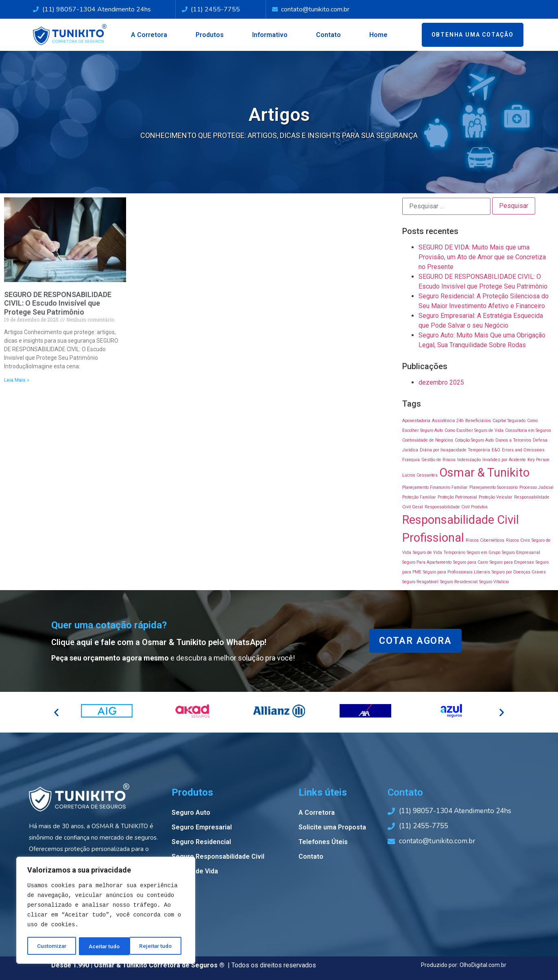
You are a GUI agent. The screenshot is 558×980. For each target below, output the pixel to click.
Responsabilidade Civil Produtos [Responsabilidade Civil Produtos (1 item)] (456, 507)
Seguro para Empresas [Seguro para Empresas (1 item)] (512, 562)
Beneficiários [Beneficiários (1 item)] (478, 421)
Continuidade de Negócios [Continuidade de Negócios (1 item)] (428, 440)
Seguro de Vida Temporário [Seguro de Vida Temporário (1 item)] (439, 552)
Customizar (52, 946)
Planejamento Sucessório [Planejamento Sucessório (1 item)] (494, 487)
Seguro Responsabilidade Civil (218, 856)
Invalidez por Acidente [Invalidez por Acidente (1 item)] (504, 460)
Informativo (270, 35)
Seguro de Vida (195, 871)
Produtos (210, 35)
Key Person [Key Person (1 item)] (538, 460)
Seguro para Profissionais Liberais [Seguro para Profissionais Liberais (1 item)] (457, 572)
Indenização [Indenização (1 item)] (469, 460)
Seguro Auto (191, 813)
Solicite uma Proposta (332, 827)
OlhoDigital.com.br (483, 965)
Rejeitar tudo (105, 946)
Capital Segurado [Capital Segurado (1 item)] (509, 421)
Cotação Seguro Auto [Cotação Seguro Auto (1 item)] (474, 440)
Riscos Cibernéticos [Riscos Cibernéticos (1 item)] (485, 540)
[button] (56, 712)
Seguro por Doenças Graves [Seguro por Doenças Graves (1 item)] (519, 572)
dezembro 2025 (441, 382)
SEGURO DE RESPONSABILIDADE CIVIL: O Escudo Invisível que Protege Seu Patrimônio (58, 303)
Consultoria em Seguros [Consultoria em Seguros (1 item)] (528, 430)
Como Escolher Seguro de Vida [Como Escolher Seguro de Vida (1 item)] (474, 430)
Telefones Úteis (323, 842)
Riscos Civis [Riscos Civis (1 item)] (518, 540)
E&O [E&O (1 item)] (496, 450)
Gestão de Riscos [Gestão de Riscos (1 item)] (438, 460)
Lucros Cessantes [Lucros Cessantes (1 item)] (420, 475)
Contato (328, 35)
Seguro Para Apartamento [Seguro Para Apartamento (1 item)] (427, 562)
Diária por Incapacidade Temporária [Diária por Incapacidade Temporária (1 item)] (455, 450)
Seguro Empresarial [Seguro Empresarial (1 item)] (521, 552)
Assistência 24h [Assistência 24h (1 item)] (448, 421)
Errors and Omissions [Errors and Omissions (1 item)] (523, 450)
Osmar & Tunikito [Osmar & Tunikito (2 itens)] (484, 472)
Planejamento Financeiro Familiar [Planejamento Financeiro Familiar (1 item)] (435, 487)
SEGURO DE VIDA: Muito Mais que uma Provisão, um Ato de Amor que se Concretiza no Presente (482, 257)
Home (378, 35)
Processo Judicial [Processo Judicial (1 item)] (536, 487)
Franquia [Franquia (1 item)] (411, 460)
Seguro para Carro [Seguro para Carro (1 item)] (471, 562)
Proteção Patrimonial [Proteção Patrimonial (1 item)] (457, 497)
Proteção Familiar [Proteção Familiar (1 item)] (419, 497)
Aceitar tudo (159, 946)
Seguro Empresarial (202, 827)
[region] (106, 911)
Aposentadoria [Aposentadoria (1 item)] (416, 421)
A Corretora (149, 35)
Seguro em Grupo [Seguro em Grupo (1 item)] (484, 552)
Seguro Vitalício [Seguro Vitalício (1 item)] (494, 582)
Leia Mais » (17, 380)
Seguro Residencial (201, 842)
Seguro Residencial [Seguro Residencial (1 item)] (459, 582)
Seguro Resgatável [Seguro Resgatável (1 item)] (420, 582)
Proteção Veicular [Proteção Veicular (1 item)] (496, 497)
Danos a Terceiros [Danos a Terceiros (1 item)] (513, 440)
